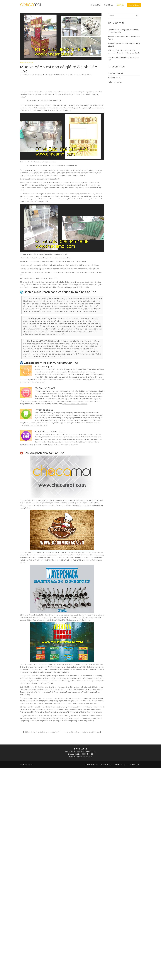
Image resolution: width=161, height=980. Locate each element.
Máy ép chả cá (120, 764)
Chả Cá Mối (95, 5)
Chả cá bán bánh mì (115, 73)
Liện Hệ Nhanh (134, 5)
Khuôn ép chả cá (114, 78)
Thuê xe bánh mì (106, 764)
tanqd (39, 74)
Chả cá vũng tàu (134, 764)
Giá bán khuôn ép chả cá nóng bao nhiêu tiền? (42, 732)
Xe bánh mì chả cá (26, 62)
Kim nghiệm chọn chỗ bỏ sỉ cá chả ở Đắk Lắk (83, 732)
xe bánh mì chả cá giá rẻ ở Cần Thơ (80, 74)
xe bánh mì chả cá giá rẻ (59, 74)
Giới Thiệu (109, 5)
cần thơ (47, 74)
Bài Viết (120, 5)
